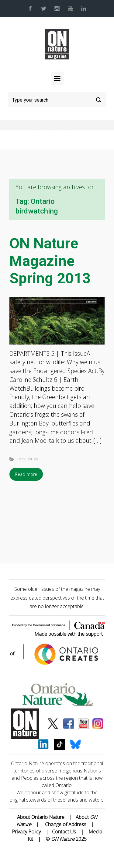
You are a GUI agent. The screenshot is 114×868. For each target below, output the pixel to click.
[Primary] (57, 78)
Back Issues (28, 459)
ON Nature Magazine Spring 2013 (50, 261)
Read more (26, 474)
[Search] (57, 100)
